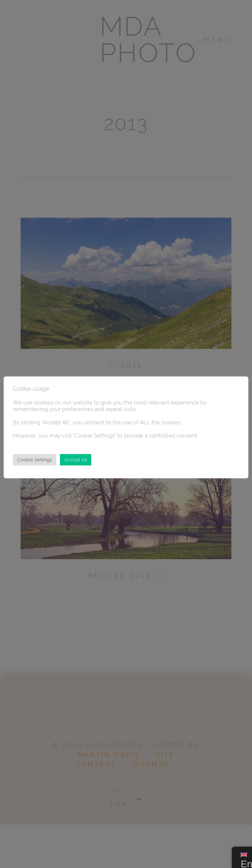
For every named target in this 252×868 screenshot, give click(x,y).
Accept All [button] (76, 460)
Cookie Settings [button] (35, 460)
